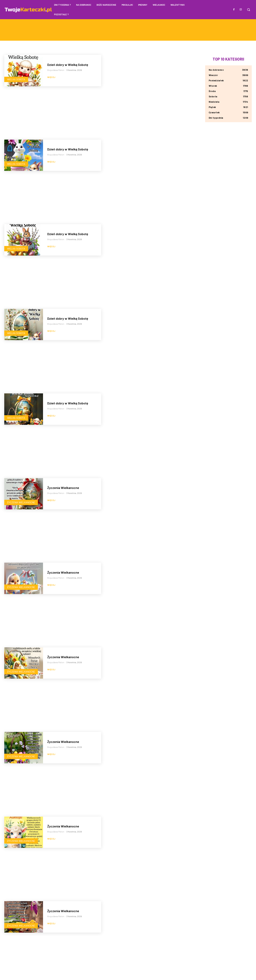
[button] (249, 10)
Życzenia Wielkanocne (21, 502)
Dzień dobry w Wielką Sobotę (68, 65)
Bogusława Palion (56, 70)
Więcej (51, 77)
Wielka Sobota (16, 79)
